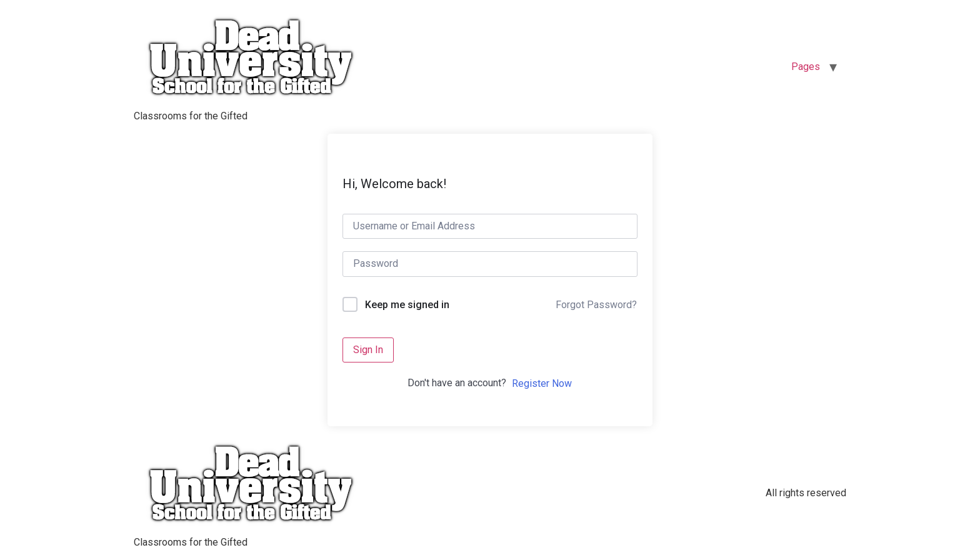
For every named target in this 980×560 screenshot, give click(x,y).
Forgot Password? (596, 305)
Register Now (542, 383)
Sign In (368, 350)
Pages (806, 67)
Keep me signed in (407, 305)
